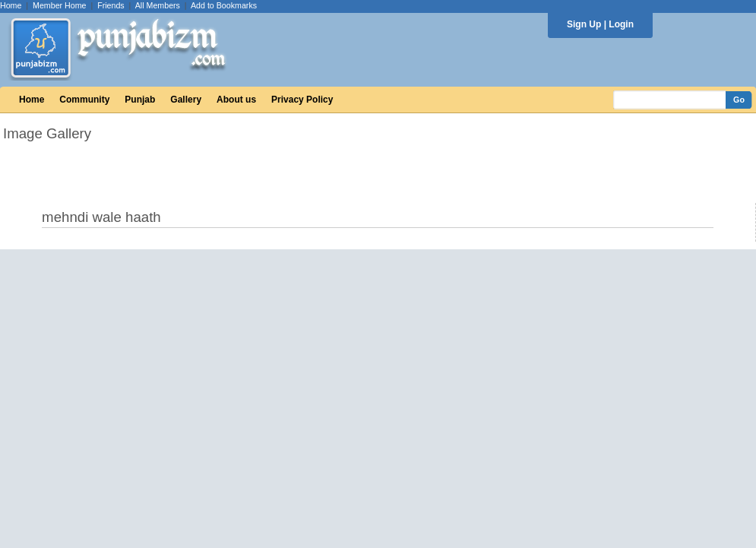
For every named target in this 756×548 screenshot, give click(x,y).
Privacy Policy (302, 100)
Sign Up (584, 24)
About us (236, 100)
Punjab (140, 100)
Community (84, 100)
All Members (158, 5)
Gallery (186, 100)
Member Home (59, 5)
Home (11, 5)
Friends (111, 5)
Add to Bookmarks (224, 5)
